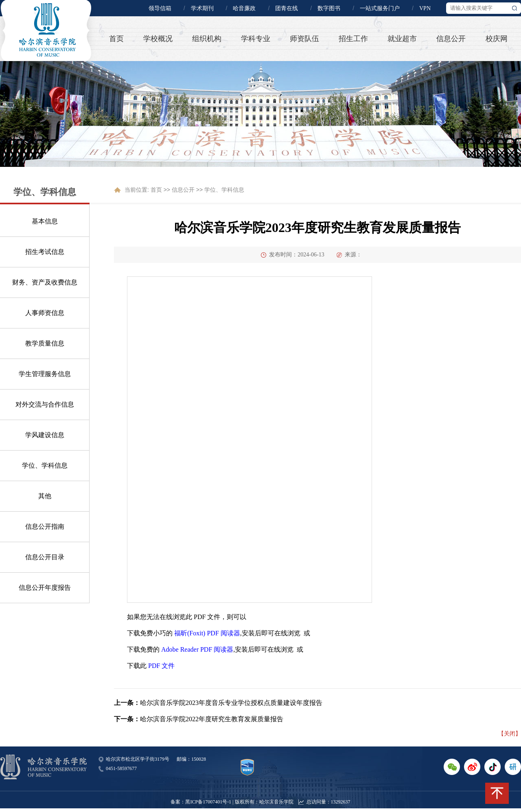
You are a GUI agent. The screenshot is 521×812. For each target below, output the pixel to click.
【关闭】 (510, 733)
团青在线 (287, 8)
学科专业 (256, 39)
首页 (116, 39)
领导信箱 (160, 8)
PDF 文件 (161, 666)
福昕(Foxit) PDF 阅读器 (207, 633)
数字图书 (329, 8)
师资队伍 (304, 39)
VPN (425, 8)
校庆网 (497, 39)
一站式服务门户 (380, 8)
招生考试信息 (45, 252)
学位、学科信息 (45, 465)
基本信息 (45, 221)
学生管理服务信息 (45, 374)
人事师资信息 (45, 313)
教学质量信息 (45, 343)
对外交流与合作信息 (45, 404)
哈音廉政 (244, 8)
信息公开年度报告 (45, 588)
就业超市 (402, 39)
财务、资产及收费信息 (45, 282)
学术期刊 (202, 8)
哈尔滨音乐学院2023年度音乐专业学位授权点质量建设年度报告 (231, 703)
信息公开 (451, 39)
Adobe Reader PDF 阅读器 (197, 649)
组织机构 (207, 39)
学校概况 (158, 39)
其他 (45, 496)
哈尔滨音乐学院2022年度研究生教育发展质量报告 (212, 719)
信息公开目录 (45, 557)
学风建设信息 (45, 435)
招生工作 (353, 39)
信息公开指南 (45, 526)
